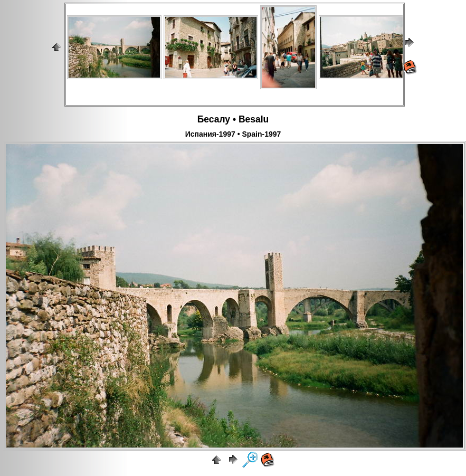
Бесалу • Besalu (233, 119)
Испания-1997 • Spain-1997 (233, 134)
